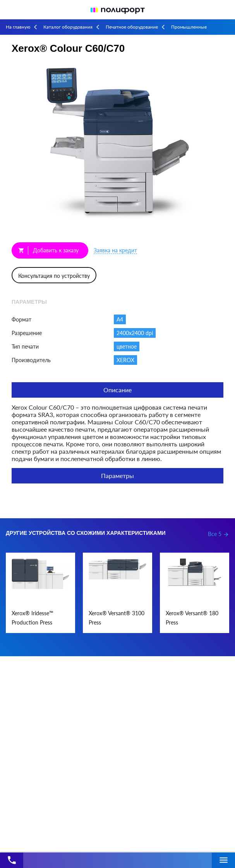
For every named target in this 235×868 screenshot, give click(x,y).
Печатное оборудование (132, 27)
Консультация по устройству (54, 276)
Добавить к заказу (48, 250)
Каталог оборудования (68, 27)
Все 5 (219, 534)
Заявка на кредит (115, 250)
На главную (18, 27)
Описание (117, 390)
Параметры (117, 476)
